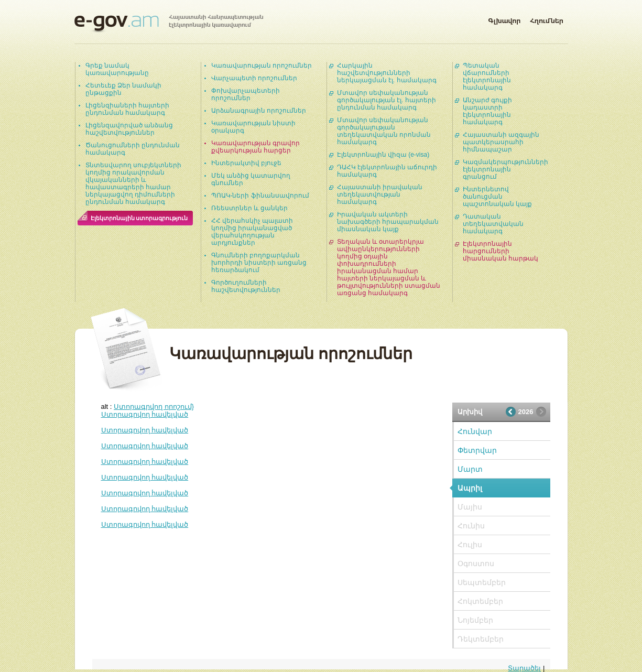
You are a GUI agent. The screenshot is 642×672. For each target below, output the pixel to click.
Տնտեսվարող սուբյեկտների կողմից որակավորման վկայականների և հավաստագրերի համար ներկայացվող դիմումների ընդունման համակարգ (133, 183)
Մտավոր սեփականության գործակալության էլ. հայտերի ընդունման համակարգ (387, 100)
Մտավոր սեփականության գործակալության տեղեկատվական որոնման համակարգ (384, 131)
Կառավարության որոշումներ (262, 66)
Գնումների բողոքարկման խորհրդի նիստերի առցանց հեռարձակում (259, 263)
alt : (148, 407)
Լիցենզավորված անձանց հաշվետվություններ (129, 129)
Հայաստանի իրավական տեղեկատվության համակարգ (380, 194)
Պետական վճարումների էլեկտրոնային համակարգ (487, 77)
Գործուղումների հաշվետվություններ (246, 286)
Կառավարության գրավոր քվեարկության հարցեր (255, 147)
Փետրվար (477, 450)
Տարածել (524, 668)
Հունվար (475, 431)
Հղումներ (547, 19)
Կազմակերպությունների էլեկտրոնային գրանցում (505, 169)
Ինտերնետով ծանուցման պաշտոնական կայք (497, 197)
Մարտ (470, 469)
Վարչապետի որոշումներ (254, 78)
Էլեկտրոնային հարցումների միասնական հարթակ (500, 251)
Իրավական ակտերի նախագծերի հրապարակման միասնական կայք (388, 222)
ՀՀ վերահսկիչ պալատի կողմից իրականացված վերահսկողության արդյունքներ (252, 232)
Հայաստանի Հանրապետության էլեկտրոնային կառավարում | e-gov (169, 24)
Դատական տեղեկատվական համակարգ (493, 224)
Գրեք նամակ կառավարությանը (117, 69)
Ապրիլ (470, 488)
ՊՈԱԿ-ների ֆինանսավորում (260, 196)
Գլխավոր (504, 19)
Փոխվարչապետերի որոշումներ (246, 94)
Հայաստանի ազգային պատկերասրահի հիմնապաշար (501, 142)
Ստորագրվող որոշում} (154, 407)
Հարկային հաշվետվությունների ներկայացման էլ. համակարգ (387, 73)
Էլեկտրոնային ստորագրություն (139, 218)
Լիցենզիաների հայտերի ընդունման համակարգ (127, 109)
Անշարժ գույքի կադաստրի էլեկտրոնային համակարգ (487, 111)
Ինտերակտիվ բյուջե (246, 163)
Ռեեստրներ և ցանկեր (250, 208)
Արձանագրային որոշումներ (259, 111)
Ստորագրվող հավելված (145, 414)
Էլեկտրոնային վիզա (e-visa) (383, 155)
